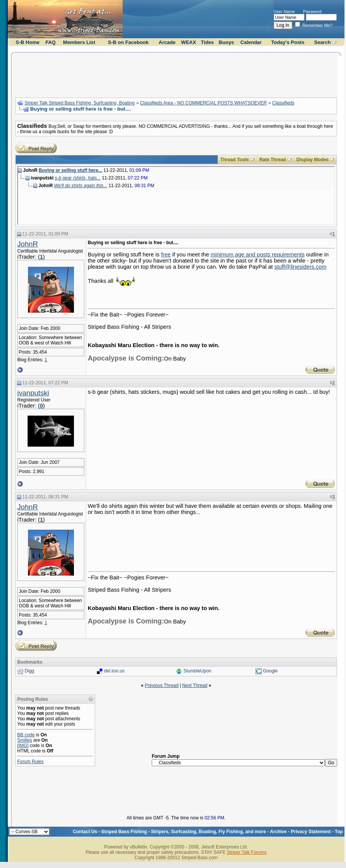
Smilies (25, 740)
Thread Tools (234, 160)
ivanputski (33, 393)
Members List (79, 42)
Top (339, 832)
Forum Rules (30, 762)
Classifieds (283, 103)
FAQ (51, 42)
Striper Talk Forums (247, 852)
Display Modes (313, 160)
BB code (26, 735)
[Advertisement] (176, 74)
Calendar (251, 42)
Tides (207, 42)
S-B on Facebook (128, 42)
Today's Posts (288, 42)
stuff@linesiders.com (300, 267)
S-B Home (28, 42)
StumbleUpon (198, 671)
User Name (284, 11)
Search (322, 42)
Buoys (226, 42)
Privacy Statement (311, 832)
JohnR (28, 244)
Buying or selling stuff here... (70, 170)
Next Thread (195, 685)
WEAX (189, 42)
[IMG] (23, 746)
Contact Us (85, 832)
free (166, 255)
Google (270, 671)
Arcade (167, 42)
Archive (278, 832)
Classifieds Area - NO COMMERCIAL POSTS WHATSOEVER (203, 103)
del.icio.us (114, 671)
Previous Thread (162, 685)
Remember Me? (314, 25)
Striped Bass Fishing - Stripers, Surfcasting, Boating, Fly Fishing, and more (184, 832)
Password (312, 11)
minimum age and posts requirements (258, 255)
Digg (29, 671)
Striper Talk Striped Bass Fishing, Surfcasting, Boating (80, 103)
